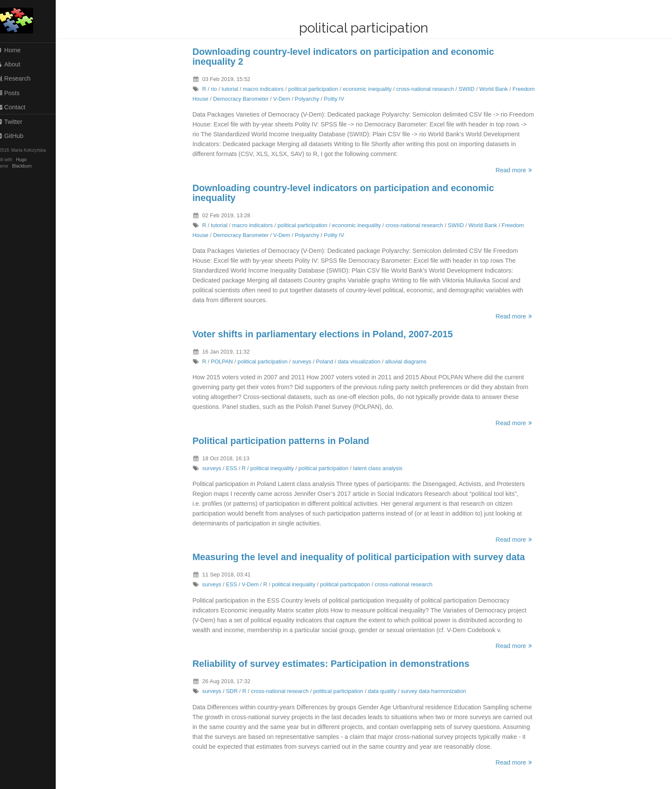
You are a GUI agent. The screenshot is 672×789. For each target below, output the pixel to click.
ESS (236, 468)
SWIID (471, 89)
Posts (16, 93)
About (16, 64)
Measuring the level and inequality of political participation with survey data (363, 557)
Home (17, 50)
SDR (236, 691)
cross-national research (430, 89)
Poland (329, 361)
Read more (519, 170)
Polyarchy (311, 99)
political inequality (276, 468)
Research (22, 78)
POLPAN (226, 361)
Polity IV (339, 99)
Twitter (18, 122)
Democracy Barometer (245, 99)
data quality (386, 691)
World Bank (498, 89)
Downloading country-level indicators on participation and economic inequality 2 (348, 57)
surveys (306, 361)
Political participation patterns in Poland (285, 441)
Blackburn (31, 166)
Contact (19, 107)
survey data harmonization (438, 691)
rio (218, 89)
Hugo (30, 160)
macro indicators (268, 89)
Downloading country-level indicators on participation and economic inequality (348, 193)
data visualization (363, 361)
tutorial (234, 89)
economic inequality (372, 89)
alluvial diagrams (410, 361)
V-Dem (286, 99)
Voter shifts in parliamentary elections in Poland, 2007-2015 (327, 334)
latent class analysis (382, 468)
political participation (318, 89)
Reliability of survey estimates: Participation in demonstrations (335, 664)
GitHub (18, 136)
